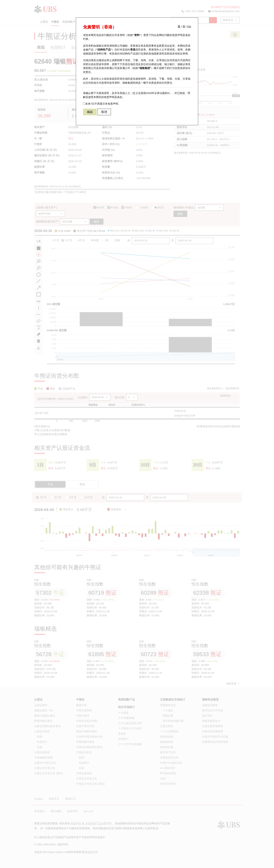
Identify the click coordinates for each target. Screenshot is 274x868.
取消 (104, 112)
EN (189, 26)
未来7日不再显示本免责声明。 (102, 104)
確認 (90, 112)
